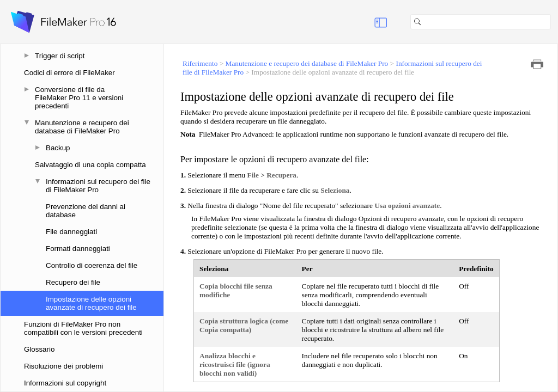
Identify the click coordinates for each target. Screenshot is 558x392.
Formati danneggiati (78, 249)
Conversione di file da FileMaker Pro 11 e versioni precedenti (79, 98)
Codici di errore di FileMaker (69, 73)
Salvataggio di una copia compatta (90, 165)
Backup (58, 148)
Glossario (39, 349)
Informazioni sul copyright (65, 383)
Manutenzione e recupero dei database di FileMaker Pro (82, 127)
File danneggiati (71, 232)
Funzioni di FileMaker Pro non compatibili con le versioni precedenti (83, 328)
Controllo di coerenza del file (92, 265)
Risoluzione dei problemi (63, 366)
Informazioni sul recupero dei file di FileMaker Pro (98, 186)
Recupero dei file (73, 282)
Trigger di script (60, 56)
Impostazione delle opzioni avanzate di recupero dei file (91, 303)
